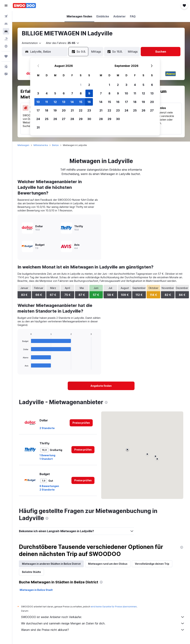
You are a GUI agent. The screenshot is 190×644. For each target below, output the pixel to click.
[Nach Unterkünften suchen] (6, 24)
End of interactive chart (20, 367)
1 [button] (81, 85)
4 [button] (47, 93)
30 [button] (89, 119)
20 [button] (64, 110)
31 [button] (38, 127)
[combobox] (32, 43)
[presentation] (106, 402)
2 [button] (89, 85)
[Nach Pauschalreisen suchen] (6, 39)
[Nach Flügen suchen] (6, 16)
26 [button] (55, 119)
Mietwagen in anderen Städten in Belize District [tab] (51, 564)
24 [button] (38, 119)
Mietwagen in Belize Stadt (36, 590)
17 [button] (38, 110)
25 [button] (47, 119)
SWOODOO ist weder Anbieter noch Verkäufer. (103, 617)
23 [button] (89, 110)
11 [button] (47, 102)
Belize (55, 145)
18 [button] (47, 110)
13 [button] (64, 102)
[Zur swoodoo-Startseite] (24, 6)
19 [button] (55, 110)
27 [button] (64, 119)
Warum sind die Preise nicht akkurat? (103, 630)
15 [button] (81, 102)
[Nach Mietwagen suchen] (6, 31)
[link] (101, 386)
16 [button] (89, 102)
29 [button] (81, 119)
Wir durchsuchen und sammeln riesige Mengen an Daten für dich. (103, 623)
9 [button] (89, 93)
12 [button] (55, 102)
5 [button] (55, 93)
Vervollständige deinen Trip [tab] (152, 564)
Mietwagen (23, 145)
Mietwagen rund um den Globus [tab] (108, 564)
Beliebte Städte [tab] (31, 572)
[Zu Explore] (6, 46)
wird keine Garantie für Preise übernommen (114, 607)
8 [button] (81, 93)
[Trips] (6, 56)
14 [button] (72, 102)
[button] (6, 6)
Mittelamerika (41, 145)
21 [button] (72, 110)
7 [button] (72, 93)
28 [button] (72, 119)
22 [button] (81, 110)
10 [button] (38, 102)
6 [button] (64, 93)
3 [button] (38, 93)
